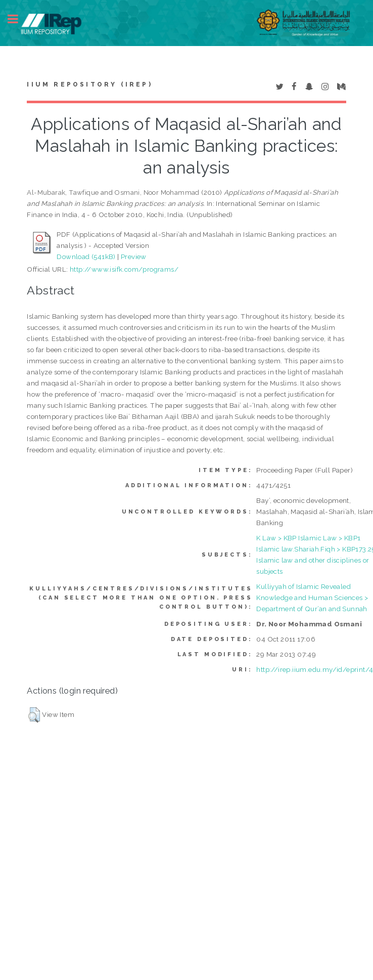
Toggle (18, 19)
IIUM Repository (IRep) (89, 84)
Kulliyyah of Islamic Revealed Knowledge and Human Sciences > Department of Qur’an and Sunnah (312, 598)
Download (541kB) (86, 257)
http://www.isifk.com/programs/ (124, 269)
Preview (134, 257)
